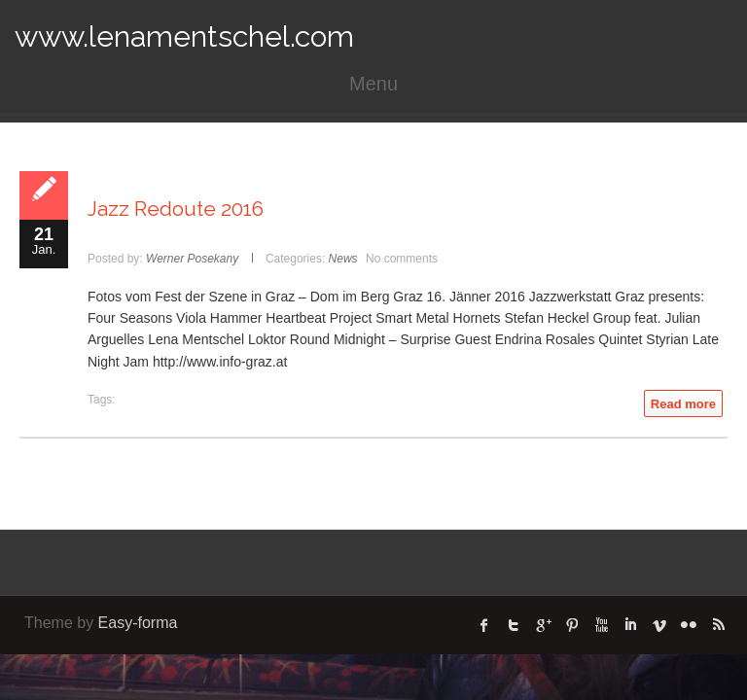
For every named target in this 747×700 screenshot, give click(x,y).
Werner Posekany (192, 259)
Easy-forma (138, 623)
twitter (514, 625)
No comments (402, 259)
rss (718, 625)
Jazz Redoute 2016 (176, 209)
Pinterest (572, 625)
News (343, 259)
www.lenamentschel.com (184, 36)
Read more (683, 404)
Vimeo (659, 625)
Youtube (601, 625)
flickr (689, 625)
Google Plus (543, 625)
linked (630, 625)
